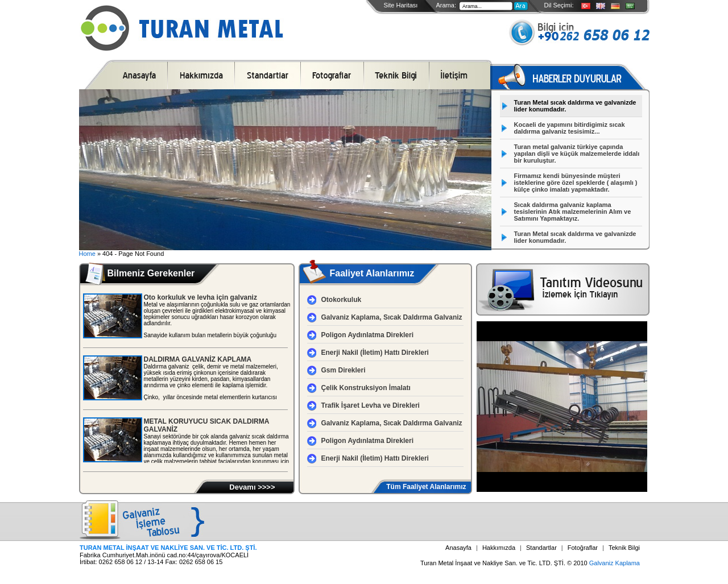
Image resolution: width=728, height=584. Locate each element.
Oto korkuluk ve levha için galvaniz (200, 297)
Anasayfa (458, 548)
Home (87, 254)
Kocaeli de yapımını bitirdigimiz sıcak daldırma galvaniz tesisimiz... (570, 128)
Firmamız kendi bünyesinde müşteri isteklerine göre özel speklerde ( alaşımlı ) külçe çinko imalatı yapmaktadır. (576, 183)
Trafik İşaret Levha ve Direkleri (371, 405)
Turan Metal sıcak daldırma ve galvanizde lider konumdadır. (575, 106)
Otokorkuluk (342, 300)
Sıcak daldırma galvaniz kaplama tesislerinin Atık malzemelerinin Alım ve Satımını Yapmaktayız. (573, 212)
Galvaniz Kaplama (615, 563)
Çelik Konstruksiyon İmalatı (366, 388)
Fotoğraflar (583, 548)
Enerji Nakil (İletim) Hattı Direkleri (375, 353)
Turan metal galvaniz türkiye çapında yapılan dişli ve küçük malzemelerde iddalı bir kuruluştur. (577, 154)
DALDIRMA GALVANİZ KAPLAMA (198, 359)
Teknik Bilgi (624, 548)
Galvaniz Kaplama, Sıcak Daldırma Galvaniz (392, 317)
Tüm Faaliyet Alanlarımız (426, 487)
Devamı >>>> (252, 487)
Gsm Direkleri (344, 370)
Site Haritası (401, 5)
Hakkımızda (499, 548)
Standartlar (541, 548)
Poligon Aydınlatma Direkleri (367, 335)
